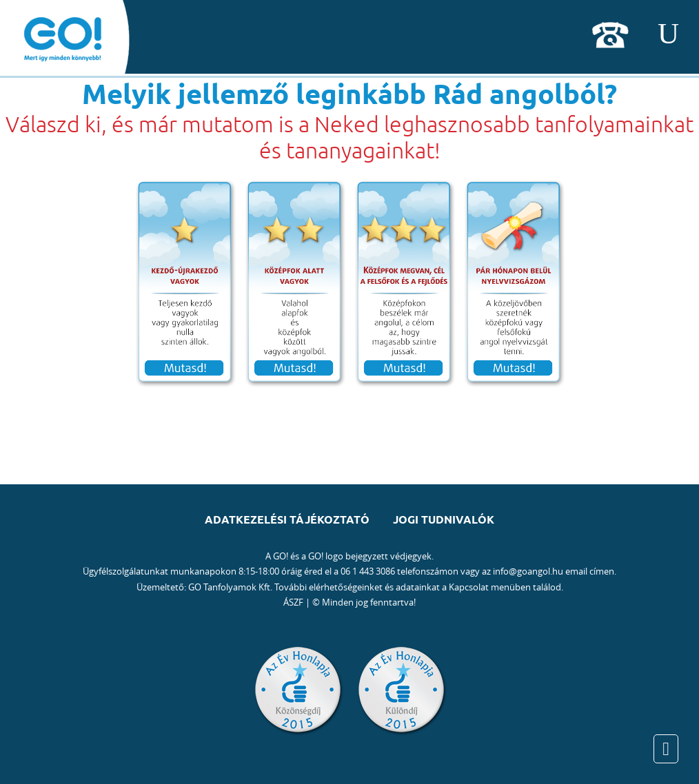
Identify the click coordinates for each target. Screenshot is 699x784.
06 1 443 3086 (368, 571)
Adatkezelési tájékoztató (287, 520)
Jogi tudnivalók (444, 520)
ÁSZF (293, 602)
